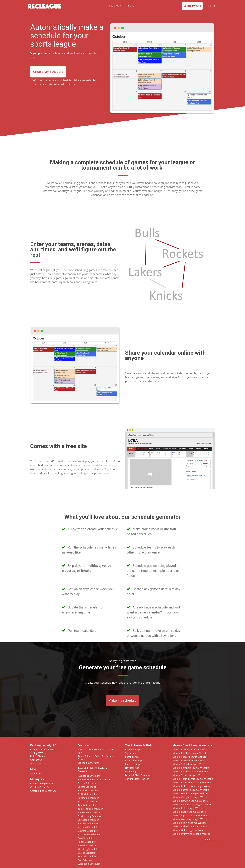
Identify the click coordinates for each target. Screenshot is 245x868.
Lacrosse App (132, 764)
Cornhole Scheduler (88, 798)
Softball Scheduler (87, 794)
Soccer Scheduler (87, 783)
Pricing (131, 6)
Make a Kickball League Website (190, 826)
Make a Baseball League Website (190, 760)
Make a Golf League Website (188, 830)
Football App (132, 757)
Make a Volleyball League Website (191, 797)
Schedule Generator (88, 763)
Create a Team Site (41, 787)
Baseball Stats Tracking (138, 775)
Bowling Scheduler (88, 831)
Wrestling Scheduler (88, 849)
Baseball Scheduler (88, 790)
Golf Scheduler (85, 860)
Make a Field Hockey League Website (193, 786)
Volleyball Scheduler (88, 827)
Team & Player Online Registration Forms (96, 758)
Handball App (132, 768)
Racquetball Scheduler (89, 834)
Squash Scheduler (87, 845)
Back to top (211, 839)
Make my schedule (122, 700)
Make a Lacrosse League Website (191, 790)
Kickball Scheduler (87, 856)
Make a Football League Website (190, 753)
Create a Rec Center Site (43, 791)
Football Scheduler (88, 801)
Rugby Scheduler (87, 842)
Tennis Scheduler (87, 805)
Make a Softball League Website (190, 764)
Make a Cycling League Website (190, 823)
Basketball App (133, 749)
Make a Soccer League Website (189, 757)
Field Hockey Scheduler (90, 816)
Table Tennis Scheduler (90, 809)
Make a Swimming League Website (191, 834)
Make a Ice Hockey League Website (192, 782)
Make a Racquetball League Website (192, 804)
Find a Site (36, 773)
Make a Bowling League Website (190, 801)
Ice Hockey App (133, 760)
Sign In (211, 6)
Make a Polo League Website (188, 808)
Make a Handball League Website (190, 793)
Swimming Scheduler (89, 864)
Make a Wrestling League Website (191, 819)
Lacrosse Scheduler (88, 820)
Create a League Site (41, 783)
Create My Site (192, 6)
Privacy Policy (38, 763)
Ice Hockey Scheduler (89, 812)
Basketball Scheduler (89, 776)
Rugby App (131, 771)
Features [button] (115, 6)
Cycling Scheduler (87, 853)
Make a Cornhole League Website (191, 768)
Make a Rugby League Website (189, 812)
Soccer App (131, 753)
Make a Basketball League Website (191, 749)
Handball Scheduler (88, 823)
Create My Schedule (48, 72)
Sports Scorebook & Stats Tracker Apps (96, 751)
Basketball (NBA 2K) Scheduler (94, 779)
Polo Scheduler (86, 838)
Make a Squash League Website (190, 815)
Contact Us (36, 760)
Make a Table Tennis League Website (193, 779)
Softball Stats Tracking (137, 779)
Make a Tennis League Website (189, 775)
